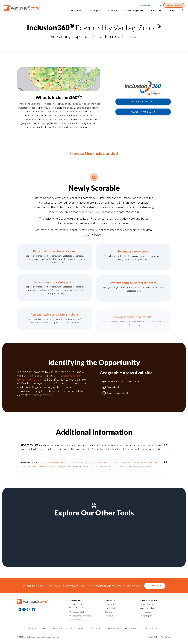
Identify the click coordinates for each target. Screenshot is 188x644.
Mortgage (32, 628)
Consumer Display (75, 628)
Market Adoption (147, 608)
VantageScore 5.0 (77, 612)
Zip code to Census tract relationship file (68, 463)
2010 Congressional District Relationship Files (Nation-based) (122, 466)
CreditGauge (110, 604)
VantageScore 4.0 (77, 604)
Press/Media (145, 5)
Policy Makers (131, 628)
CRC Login (157, 5)
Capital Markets (113, 628)
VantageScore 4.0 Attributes (81, 616)
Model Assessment (147, 612)
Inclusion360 (110, 608)
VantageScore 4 (77, 608)
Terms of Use (166, 637)
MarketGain (110, 616)
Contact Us (155, 586)
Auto (44, 628)
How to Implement (147, 616)
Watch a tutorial (143, 112)
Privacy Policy (153, 637)
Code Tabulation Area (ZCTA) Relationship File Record (112, 463)
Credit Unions (94, 628)
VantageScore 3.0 (77, 620)
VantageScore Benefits (149, 604)
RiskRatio (109, 612)
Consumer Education (151, 628)
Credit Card (57, 628)
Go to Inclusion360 (143, 102)
